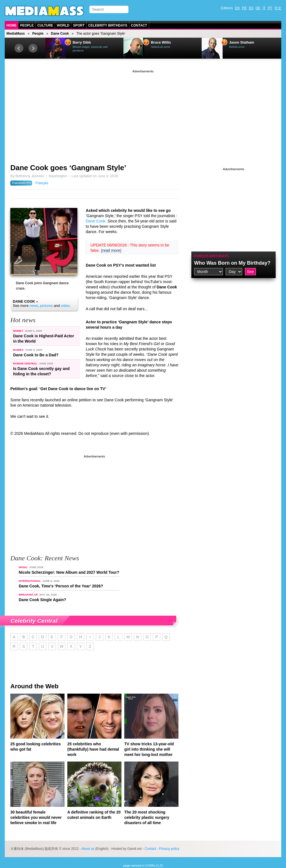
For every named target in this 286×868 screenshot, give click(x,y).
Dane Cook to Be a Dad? (36, 355)
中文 (278, 8)
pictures (47, 306)
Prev (19, 48)
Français (42, 183)
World (63, 25)
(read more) (111, 250)
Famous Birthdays (211, 256)
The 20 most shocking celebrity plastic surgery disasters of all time (147, 817)
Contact (139, 25)
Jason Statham (242, 42)
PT (270, 8)
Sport (79, 25)
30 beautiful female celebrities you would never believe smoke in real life (36, 817)
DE (258, 8)
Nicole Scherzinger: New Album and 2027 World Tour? (69, 572)
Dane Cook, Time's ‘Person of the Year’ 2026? (61, 586)
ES (251, 8)
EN (238, 8)
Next (33, 48)
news (34, 306)
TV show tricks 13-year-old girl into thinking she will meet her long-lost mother (149, 749)
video (65, 306)
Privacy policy (169, 849)
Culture (45, 25)
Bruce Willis (161, 42)
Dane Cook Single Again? (42, 600)
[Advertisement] (143, 113)
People (27, 25)
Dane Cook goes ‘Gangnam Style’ (68, 168)
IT (264, 8)
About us (88, 849)
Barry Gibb (82, 42)
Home (11, 25)
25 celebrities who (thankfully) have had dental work (93, 749)
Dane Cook (60, 34)
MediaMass (16, 34)
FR (244, 8)
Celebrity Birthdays (108, 25)
